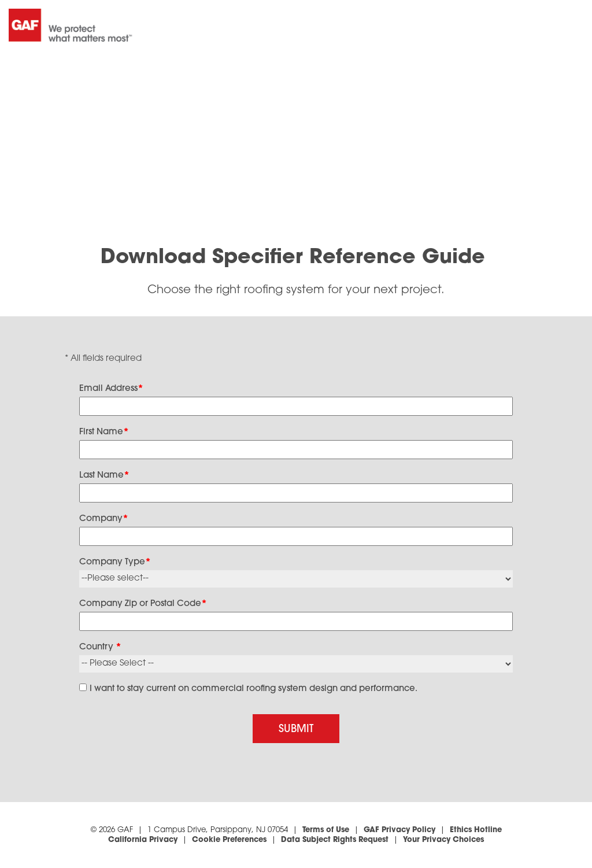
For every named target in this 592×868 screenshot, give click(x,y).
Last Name (104, 476)
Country (100, 647)
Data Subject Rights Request (335, 840)
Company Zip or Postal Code (143, 604)
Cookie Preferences (229, 840)
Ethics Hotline (476, 830)
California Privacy (143, 840)
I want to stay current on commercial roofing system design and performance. (254, 689)
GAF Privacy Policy (399, 830)
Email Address (111, 389)
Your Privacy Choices (443, 840)
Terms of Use (326, 830)
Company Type (115, 562)
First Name (104, 432)
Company (104, 519)
